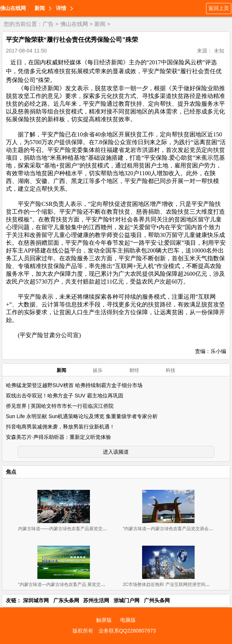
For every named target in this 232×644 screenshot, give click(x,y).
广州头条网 (157, 600)
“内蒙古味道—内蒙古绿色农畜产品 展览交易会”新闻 (69, 584)
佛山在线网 (13, 8)
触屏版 (104, 620)
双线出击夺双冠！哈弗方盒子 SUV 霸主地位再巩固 (65, 396)
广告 (48, 24)
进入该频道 (116, 452)
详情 (61, 8)
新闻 (40, 8)
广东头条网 (66, 600)
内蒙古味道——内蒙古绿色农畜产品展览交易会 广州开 (72, 529)
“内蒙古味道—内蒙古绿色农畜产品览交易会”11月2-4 (174, 529)
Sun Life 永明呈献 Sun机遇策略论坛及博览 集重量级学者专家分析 (82, 416)
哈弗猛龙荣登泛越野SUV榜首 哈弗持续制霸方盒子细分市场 (74, 385)
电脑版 (128, 620)
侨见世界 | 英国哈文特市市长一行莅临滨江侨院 (60, 406)
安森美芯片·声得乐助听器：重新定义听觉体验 (58, 437)
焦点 (11, 472)
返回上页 (219, 8)
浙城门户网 (127, 600)
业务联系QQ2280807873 (127, 631)
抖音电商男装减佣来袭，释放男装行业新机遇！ (60, 427)
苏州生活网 (96, 600)
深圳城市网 (36, 600)
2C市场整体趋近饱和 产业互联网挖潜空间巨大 (169, 584)
